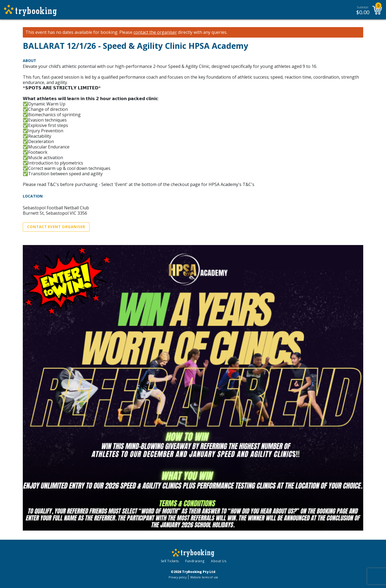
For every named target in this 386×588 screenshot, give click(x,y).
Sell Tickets (170, 561)
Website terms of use (204, 577)
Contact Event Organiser (56, 227)
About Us (219, 561)
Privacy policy (178, 577)
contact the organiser (155, 32)
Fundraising (195, 561)
